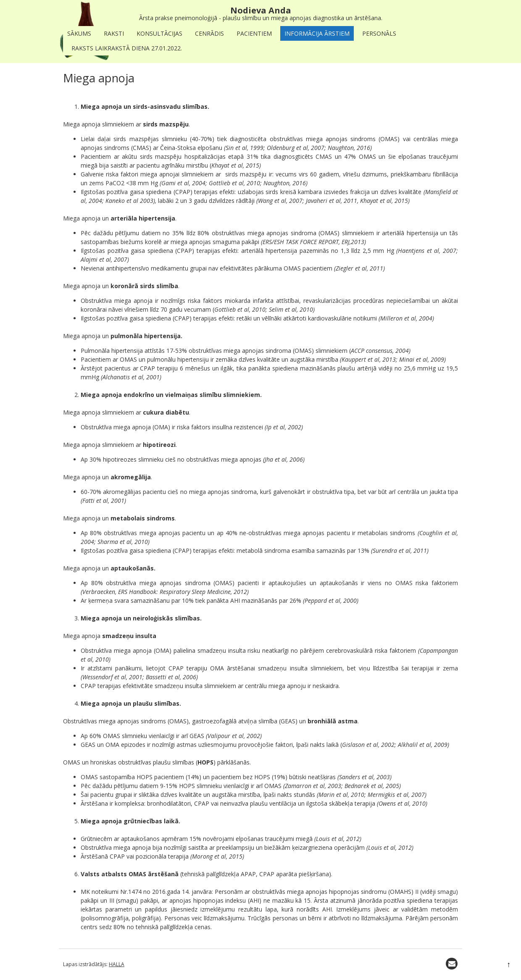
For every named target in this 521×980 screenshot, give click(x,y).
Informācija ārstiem (317, 33)
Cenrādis (209, 33)
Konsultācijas (159, 33)
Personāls (379, 33)
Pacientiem (254, 33)
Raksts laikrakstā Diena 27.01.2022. (127, 48)
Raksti (114, 33)
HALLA (117, 964)
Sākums (79, 33)
